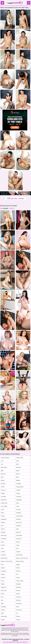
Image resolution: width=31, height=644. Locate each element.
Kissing (18, 542)
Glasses (3, 522)
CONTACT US (25, 642)
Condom (18, 490)
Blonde (3, 480)
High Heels (4, 535)
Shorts (3, 594)
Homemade (19, 535)
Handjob (3, 532)
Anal (2, 461)
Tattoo (18, 607)
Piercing (18, 571)
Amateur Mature (5, 458)
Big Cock (3, 474)
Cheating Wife (20, 487)
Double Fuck (4, 503)
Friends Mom (20, 516)
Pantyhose (4, 571)
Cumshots (19, 497)
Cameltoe (19, 484)
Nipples (18, 565)
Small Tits (19, 597)
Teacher (3, 610)
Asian (18, 461)
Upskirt (3, 620)
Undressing (4, 616)
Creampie (3, 497)
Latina (18, 545)
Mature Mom (4, 558)
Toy (17, 613)
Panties (18, 568)
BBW (2, 471)
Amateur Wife (20, 458)
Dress (18, 503)
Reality (3, 584)
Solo (2, 600)
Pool (17, 574)
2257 (21, 642)
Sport (2, 603)
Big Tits (18, 474)
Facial (2, 510)
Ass (2, 464)
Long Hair (3, 555)
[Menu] (2, 3)
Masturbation (19, 555)
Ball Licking (4, 467)
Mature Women (20, 561)
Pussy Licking (20, 581)
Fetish (2, 513)
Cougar (18, 493)
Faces (18, 506)
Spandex (18, 600)
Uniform (18, 616)
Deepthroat (4, 500)
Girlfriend (18, 519)
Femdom (18, 510)
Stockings (3, 607)
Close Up (3, 490)
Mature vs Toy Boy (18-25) (23, 558)
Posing (18, 578)
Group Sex (19, 522)
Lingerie (18, 552)
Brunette (3, 484)
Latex (2, 548)
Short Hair (4, 591)
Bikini (2, 477)
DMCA (18, 642)
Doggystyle (19, 500)
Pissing (3, 574)
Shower (18, 594)
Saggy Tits (4, 587)
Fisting (3, 516)
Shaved (18, 591)
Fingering (19, 513)
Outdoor (3, 568)
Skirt (2, 597)
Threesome (19, 610)
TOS (7, 642)
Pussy (2, 581)
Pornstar (3, 578)
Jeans (2, 542)
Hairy (17, 529)
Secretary (19, 587)
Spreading (19, 603)
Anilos (12, 208)
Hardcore (19, 532)
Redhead (18, 584)
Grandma (19, 526)
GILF (2, 526)
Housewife (4, 539)
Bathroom (19, 467)
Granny (3, 529)
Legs (17, 548)
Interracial (19, 539)
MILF (2, 565)
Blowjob (18, 480)
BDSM (18, 471)
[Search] (29, 3)
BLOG (5, 642)
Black (18, 477)
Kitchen (3, 545)
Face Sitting (4, 506)
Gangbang (4, 519)
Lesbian (3, 552)
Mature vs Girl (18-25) (7, 561)
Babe (17, 464)
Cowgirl (3, 493)
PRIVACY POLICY (12, 642)
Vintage (18, 620)
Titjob (2, 613)
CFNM (3, 487)
